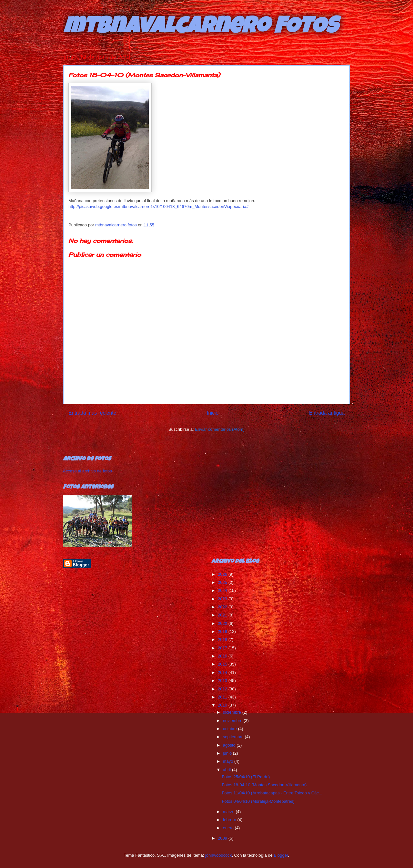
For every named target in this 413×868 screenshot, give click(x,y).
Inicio (213, 413)
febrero (230, 820)
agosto (230, 745)
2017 (223, 648)
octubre (231, 729)
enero (229, 828)
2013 (223, 681)
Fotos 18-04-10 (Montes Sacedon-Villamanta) (264, 785)
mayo (229, 761)
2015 (223, 664)
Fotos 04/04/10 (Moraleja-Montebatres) (258, 801)
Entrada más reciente (92, 413)
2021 (223, 615)
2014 (223, 672)
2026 (223, 574)
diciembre (233, 712)
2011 (223, 697)
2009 (223, 838)
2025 (223, 582)
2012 (223, 689)
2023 (223, 599)
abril (227, 770)
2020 (223, 623)
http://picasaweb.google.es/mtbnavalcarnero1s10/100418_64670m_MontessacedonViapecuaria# (158, 207)
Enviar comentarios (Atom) (220, 429)
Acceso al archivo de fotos (87, 471)
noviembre (233, 721)
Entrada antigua (327, 413)
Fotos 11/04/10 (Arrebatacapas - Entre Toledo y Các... (272, 793)
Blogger (281, 855)
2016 (223, 656)
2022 (223, 607)
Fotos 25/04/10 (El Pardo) (246, 777)
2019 (223, 631)
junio (228, 753)
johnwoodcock (218, 855)
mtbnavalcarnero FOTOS (200, 28)
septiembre (234, 737)
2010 (223, 705)
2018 (223, 640)
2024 (223, 590)
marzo (229, 812)
